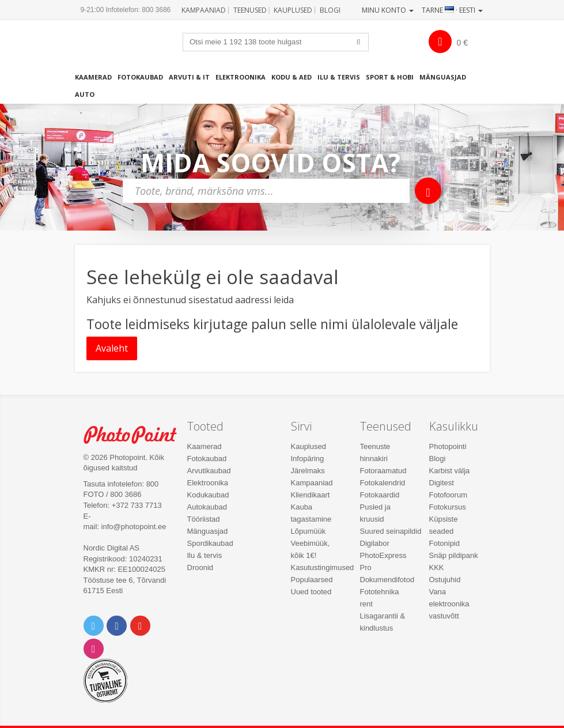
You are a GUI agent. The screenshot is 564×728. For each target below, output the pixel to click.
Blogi (330, 10)
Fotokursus (448, 507)
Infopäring (308, 459)
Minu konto (388, 10)
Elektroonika (241, 77)
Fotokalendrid (383, 483)
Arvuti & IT (189, 77)
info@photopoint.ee (134, 527)
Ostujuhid (445, 580)
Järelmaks (308, 471)
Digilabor (375, 543)
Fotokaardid (380, 495)
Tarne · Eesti (452, 10)
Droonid (200, 567)
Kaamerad (93, 77)
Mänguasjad (443, 77)
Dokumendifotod (387, 580)
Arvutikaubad (209, 471)
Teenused (250, 10)
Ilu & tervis (339, 77)
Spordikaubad (210, 543)
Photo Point (136, 435)
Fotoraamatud (383, 471)
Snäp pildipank (454, 555)
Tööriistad (204, 519)
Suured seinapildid (391, 531)
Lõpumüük (309, 531)
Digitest (442, 483)
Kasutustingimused (323, 567)
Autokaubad (207, 507)
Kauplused (293, 10)
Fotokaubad (140, 77)
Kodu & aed (292, 77)
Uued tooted (311, 592)
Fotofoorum (448, 495)
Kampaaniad (204, 10)
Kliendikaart (311, 495)
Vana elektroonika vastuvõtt (449, 604)
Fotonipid (444, 543)
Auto (85, 94)
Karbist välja (450, 471)
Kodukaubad (208, 495)
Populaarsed (312, 580)
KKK (437, 567)
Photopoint (128, 46)
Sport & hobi (390, 77)
